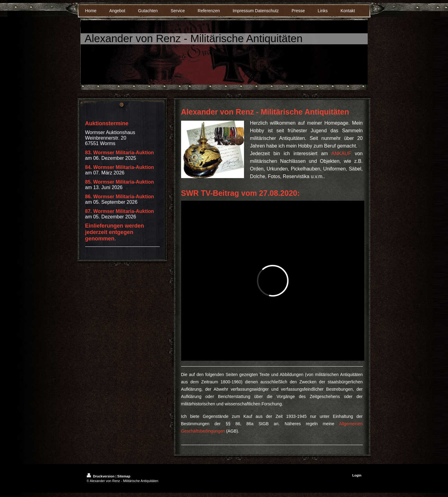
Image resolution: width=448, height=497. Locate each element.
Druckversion (101, 476)
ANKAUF (341, 153)
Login (357, 475)
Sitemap (124, 476)
